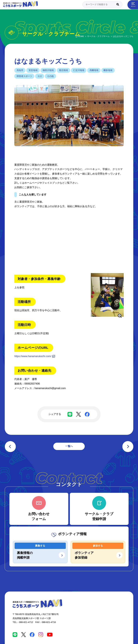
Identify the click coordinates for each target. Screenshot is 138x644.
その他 (50, 76)
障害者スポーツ (24, 76)
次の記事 (128, 447)
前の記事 (10, 447)
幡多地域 (108, 70)
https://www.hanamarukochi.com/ (33, 356)
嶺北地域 (63, 70)
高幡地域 (94, 70)
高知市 (20, 70)
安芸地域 (33, 70)
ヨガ (40, 76)
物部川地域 (48, 70)
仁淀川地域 (79, 70)
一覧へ (69, 446)
